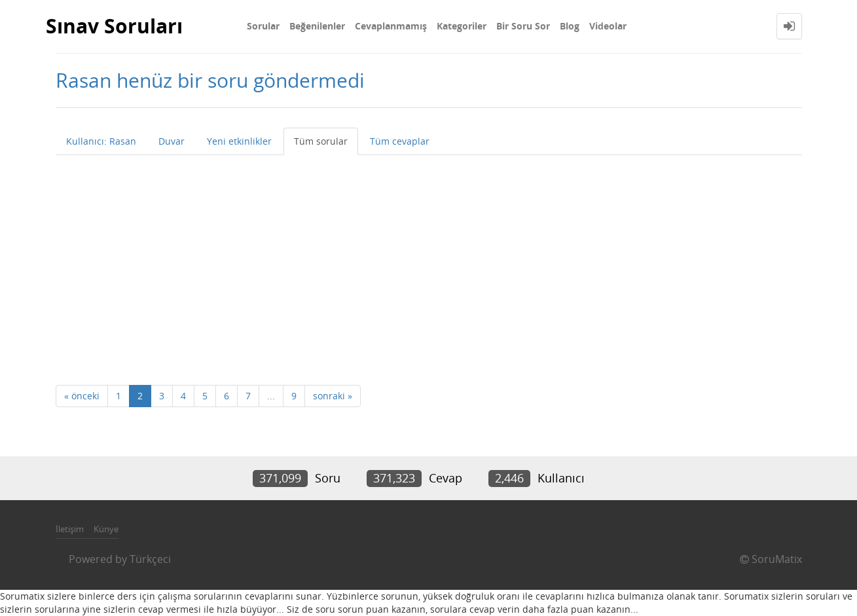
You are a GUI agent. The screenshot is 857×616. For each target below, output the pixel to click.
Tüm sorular (321, 141)
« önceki (82, 396)
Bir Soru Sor (523, 26)
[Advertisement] (429, 253)
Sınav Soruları (114, 26)
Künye (106, 529)
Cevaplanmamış (391, 26)
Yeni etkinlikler (239, 141)
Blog (570, 26)
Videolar (608, 26)
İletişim (70, 529)
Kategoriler (462, 26)
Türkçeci (150, 559)
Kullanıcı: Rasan (101, 141)
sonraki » (333, 396)
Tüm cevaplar (400, 141)
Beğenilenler (317, 26)
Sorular (263, 26)
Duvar (172, 141)
